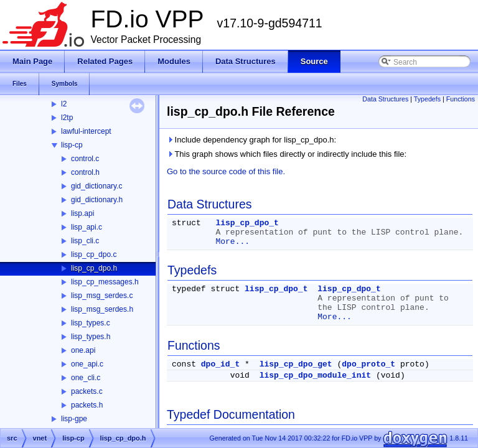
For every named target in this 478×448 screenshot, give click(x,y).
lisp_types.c (91, 323)
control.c (85, 159)
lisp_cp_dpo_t (247, 223)
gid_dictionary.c (97, 186)
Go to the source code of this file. (226, 171)
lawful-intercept (86, 131)
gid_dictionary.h (97, 200)
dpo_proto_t (368, 364)
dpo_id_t (220, 364)
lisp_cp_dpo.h (94, 268)
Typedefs (427, 99)
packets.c (87, 391)
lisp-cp (72, 145)
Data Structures (385, 99)
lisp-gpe (74, 419)
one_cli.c (86, 378)
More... (232, 242)
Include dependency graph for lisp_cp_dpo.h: (251, 140)
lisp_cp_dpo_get (296, 364)
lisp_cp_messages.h (105, 282)
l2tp (67, 118)
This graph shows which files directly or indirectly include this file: (287, 154)
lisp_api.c (87, 227)
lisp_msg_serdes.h (102, 309)
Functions (461, 99)
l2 (64, 104)
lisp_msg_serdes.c (102, 296)
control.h (85, 172)
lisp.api (82, 213)
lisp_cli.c (85, 241)
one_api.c (87, 364)
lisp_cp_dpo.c (94, 254)
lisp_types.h (91, 337)
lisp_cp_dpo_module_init (315, 376)
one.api (83, 350)
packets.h (87, 405)
